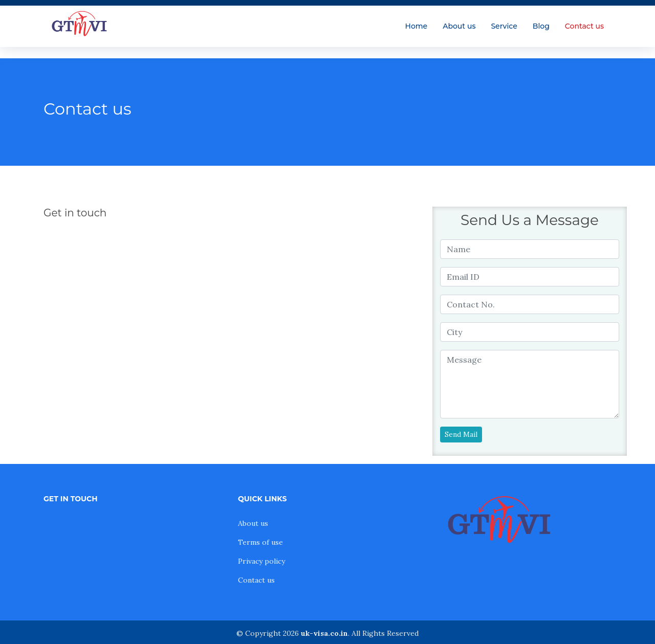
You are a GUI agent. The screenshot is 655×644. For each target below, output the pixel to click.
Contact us (584, 26)
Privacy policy (261, 561)
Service (504, 26)
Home (417, 26)
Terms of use (260, 542)
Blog (541, 26)
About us (459, 26)
